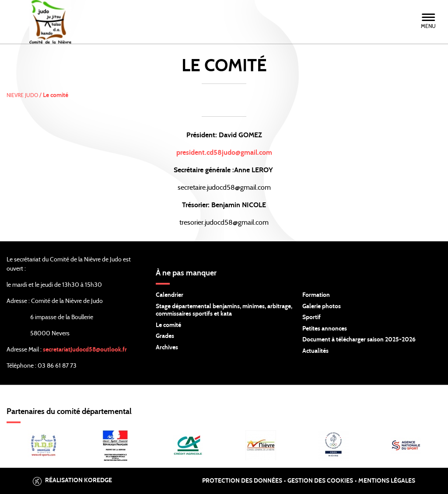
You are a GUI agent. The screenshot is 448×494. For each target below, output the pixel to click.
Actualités (315, 351)
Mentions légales (387, 481)
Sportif (311, 317)
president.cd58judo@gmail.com (224, 153)
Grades (165, 336)
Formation (316, 295)
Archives (167, 348)
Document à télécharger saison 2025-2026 (359, 340)
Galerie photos (322, 306)
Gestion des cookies (320, 481)
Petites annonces (325, 329)
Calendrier (170, 295)
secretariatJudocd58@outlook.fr (85, 350)
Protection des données (242, 481)
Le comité (168, 325)
